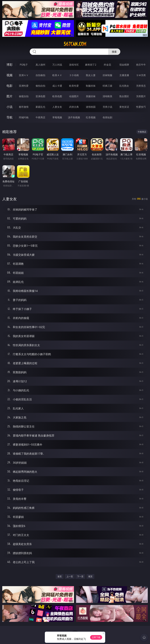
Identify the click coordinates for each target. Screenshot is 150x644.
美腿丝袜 (91, 96)
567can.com (75, 44)
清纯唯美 (107, 96)
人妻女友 (57, 107)
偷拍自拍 (40, 86)
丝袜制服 (107, 75)
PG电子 (24, 65)
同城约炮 (24, 117)
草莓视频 (57, 117)
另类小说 (107, 107)
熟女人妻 (91, 75)
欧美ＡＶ (57, 75)
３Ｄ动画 (74, 75)
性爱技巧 (141, 107)
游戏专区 (74, 65)
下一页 (80, 576)
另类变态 (141, 86)
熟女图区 (124, 96)
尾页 (90, 576)
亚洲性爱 (24, 86)
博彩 (10, 65)
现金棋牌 (124, 65)
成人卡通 (57, 86)
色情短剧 (107, 117)
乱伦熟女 (124, 86)
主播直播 (124, 75)
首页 (60, 576)
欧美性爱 (74, 86)
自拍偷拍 (40, 75)
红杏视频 (91, 117)
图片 (10, 96)
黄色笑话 (124, 107)
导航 (10, 117)
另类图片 (141, 96)
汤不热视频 (74, 117)
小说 (10, 107)
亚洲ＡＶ (24, 75)
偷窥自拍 (24, 96)
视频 (10, 75)
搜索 (114, 52)
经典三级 (107, 86)
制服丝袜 (91, 86)
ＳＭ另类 (141, 75)
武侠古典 (74, 107)
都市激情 (24, 107)
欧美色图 (57, 96)
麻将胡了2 (91, 65)
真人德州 (40, 65)
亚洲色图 (40, 96)
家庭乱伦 (40, 107)
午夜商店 (40, 117)
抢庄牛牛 (141, 65)
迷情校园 (91, 107)
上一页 (70, 576)
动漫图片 (74, 96)
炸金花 (107, 65)
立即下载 (96, 637)
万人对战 (57, 65)
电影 (10, 86)
